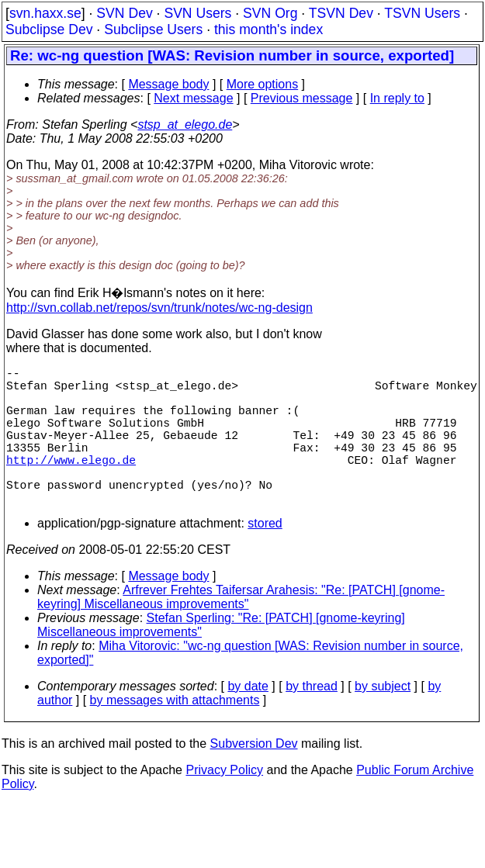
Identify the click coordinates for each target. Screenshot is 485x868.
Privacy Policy (224, 804)
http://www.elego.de (71, 484)
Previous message (302, 98)
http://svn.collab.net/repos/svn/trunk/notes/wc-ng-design (159, 308)
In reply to (397, 98)
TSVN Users (422, 13)
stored (265, 557)
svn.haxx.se (45, 13)
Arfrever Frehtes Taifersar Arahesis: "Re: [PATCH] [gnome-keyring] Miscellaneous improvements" (241, 631)
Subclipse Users (153, 29)
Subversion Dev (254, 778)
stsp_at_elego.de (185, 124)
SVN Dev (124, 13)
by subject (383, 720)
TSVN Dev (341, 13)
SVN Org (270, 13)
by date (248, 720)
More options (263, 84)
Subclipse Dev (49, 29)
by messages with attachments (175, 734)
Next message (193, 98)
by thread (312, 720)
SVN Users (197, 13)
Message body (168, 84)
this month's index (268, 29)
